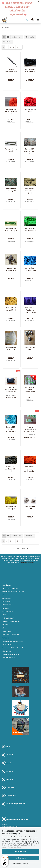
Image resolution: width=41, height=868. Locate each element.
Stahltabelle (5, 638)
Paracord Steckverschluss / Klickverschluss (11, 389)
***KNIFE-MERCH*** (8, 611)
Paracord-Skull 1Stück (30, 349)
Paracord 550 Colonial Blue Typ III (30, 270)
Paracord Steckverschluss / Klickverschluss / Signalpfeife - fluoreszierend (30, 429)
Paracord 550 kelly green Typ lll (11, 229)
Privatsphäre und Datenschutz (11, 621)
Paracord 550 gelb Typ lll (11, 508)
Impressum (5, 608)
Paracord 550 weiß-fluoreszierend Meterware (30, 390)
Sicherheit (8, 763)
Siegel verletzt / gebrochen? (10, 635)
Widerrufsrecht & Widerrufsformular (13, 648)
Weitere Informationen (21, 864)
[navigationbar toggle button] (38, 20)
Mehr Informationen (27, 563)
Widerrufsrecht (10, 771)
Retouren (4, 628)
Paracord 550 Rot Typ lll (30, 110)
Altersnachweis (6, 598)
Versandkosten (6, 645)
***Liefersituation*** (8, 618)
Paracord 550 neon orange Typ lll (11, 111)
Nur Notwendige (20, 858)
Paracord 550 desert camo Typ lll (30, 151)
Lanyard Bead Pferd (30, 508)
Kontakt (4, 615)
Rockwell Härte (6, 631)
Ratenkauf (5, 625)
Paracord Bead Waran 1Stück (11, 269)
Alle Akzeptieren (20, 851)
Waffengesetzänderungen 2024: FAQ (13, 592)
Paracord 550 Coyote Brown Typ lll (30, 191)
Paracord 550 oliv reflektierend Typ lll (11, 469)
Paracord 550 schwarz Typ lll (30, 71)
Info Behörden (9, 788)
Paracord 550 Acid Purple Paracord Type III (30, 310)
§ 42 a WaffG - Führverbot (10, 588)
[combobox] (17, 37)
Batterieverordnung (7, 605)
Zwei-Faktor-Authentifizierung (11, 654)
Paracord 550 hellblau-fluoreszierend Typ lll (11, 429)
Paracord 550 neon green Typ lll (30, 229)
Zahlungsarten (6, 651)
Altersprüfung (6, 601)
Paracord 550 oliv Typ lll (11, 150)
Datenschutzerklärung (14, 847)
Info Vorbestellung (11, 796)
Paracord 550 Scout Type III (11, 190)
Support (7, 747)
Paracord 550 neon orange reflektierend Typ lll (30, 469)
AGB (3, 595)
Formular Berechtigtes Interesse (15, 804)
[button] (4, 37)
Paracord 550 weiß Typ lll (11, 349)
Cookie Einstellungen (8, 658)
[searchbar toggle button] (27, 20)
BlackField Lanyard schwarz (11, 71)
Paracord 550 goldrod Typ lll (11, 309)
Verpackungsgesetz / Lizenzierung (12, 641)
